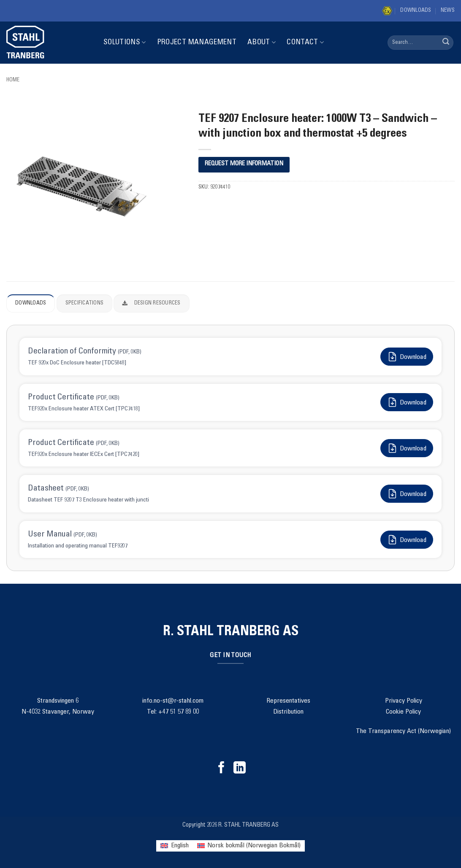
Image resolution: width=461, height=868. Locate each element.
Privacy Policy (404, 701)
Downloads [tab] (31, 303)
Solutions (125, 42)
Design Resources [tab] (151, 304)
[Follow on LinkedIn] (240, 768)
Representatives (288, 701)
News (448, 11)
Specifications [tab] (85, 303)
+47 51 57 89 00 (179, 712)
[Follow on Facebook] (221, 768)
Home (13, 80)
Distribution (288, 712)
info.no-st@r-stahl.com (173, 701)
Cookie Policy (403, 712)
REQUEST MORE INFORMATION (244, 164)
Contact (305, 42)
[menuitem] (174, 846)
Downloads (416, 11)
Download (407, 357)
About (262, 42)
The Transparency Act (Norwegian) (403, 731)
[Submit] (446, 43)
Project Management (197, 43)
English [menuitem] (180, 846)
